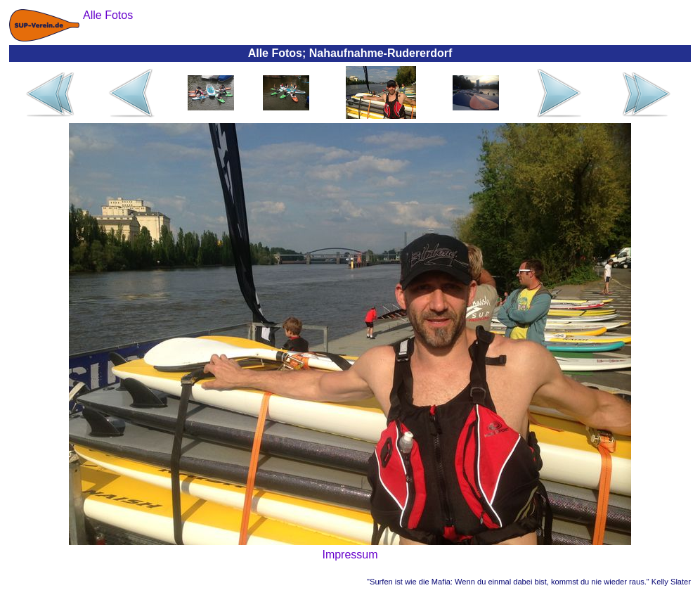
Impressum (350, 555)
